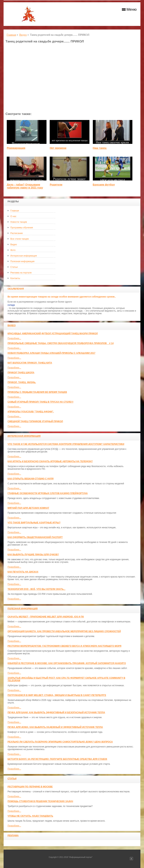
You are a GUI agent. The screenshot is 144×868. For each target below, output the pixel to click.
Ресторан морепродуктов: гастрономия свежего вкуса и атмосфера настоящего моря (64, 646)
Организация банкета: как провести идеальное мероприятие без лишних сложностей (64, 631)
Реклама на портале (21, 273)
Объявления (16, 289)
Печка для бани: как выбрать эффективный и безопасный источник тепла (56, 713)
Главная (15, 211)
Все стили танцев (19, 239)
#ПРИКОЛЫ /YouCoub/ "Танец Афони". (31, 412)
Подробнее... (14, 338)
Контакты (15, 278)
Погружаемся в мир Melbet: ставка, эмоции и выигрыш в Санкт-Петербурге (57, 695)
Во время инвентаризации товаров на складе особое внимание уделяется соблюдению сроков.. (62, 297)
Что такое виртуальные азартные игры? (34, 523)
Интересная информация (24, 256)
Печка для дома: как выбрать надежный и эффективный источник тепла (55, 727)
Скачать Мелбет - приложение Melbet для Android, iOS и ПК (46, 617)
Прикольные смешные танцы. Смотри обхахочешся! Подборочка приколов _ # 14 (60, 343)
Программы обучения (22, 228)
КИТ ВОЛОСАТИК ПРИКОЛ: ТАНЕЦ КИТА (30, 363)
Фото (13, 250)
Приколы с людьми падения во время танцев (37, 392)
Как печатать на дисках (23, 572)
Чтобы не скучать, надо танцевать (30, 816)
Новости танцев (19, 222)
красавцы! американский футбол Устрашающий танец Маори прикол (53, 334)
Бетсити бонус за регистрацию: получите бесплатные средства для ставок (57, 759)
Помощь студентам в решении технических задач (40, 801)
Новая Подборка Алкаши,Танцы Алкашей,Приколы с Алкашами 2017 (51, 353)
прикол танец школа (21, 373)
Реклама (13, 836)
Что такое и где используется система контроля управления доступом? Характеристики (66, 444)
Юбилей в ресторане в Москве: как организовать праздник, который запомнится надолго (67, 663)
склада (11, 305)
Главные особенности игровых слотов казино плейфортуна (48, 493)
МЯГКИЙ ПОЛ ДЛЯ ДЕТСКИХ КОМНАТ (28, 508)
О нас (13, 216)
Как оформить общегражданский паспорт (35, 537)
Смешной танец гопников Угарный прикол (35, 421)
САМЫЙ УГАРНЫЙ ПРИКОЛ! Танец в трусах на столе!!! (40, 402)
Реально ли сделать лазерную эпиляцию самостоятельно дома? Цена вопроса (60, 742)
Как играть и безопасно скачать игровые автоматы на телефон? (50, 461)
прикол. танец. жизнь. (22, 382)
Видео (14, 245)
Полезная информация (22, 261)
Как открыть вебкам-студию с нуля (30, 479)
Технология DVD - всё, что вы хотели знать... (36, 589)
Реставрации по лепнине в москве (30, 787)
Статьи (14, 267)
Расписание (16, 233)
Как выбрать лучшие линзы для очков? (33, 555)
